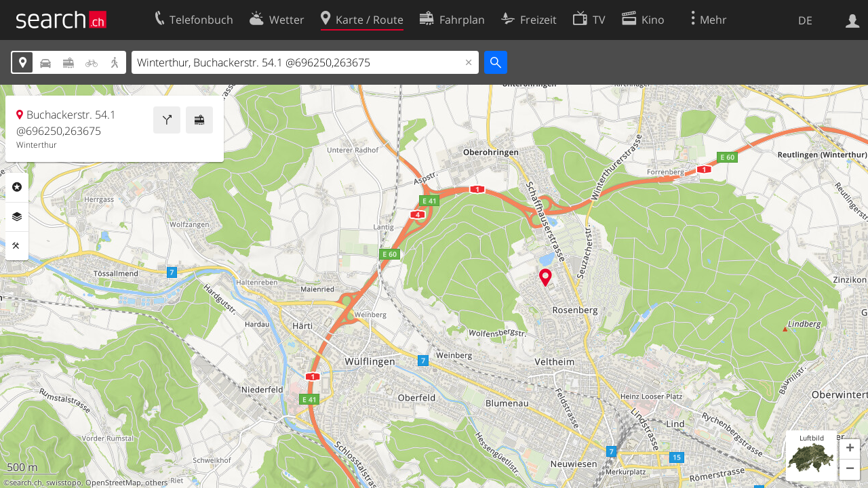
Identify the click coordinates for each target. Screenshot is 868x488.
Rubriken (17, 187)
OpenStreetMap (113, 483)
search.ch (26, 483)
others (156, 483)
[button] (850, 449)
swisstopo (64, 483)
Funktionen (17, 246)
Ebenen (17, 217)
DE (805, 20)
